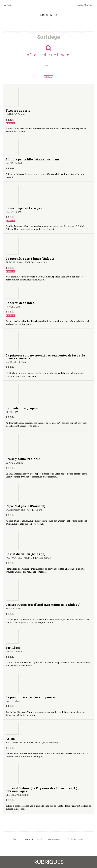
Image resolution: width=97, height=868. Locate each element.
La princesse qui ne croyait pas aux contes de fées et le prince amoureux (45, 357)
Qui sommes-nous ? (34, 839)
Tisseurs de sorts (18, 110)
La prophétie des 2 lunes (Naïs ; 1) (30, 259)
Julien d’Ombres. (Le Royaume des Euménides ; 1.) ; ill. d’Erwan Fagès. (45, 790)
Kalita (10, 739)
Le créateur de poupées (22, 408)
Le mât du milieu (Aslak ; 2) (26, 554)
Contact (16, 839)
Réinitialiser (49, 77)
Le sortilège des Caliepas (24, 208)
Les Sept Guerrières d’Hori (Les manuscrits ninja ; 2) (43, 605)
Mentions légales (55, 839)
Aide (8, 5)
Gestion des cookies (76, 839)
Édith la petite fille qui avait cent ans (33, 159)
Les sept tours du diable (23, 459)
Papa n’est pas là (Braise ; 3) (25, 506)
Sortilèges (13, 648)
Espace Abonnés (84, 5)
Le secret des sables (20, 303)
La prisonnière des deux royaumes (31, 697)
